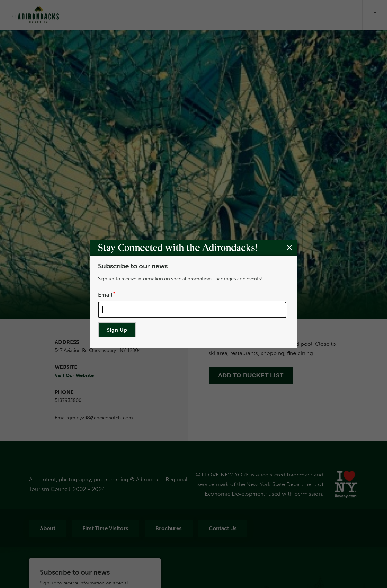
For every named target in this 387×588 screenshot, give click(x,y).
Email (105, 294)
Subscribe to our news (133, 266)
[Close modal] (289, 247)
